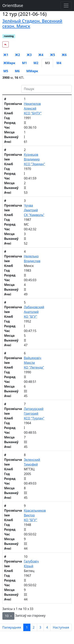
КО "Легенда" (34, 367)
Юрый (29, 566)
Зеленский (32, 460)
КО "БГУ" (30, 317)
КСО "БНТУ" (33, 113)
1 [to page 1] (27, 627)
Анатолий (31, 312)
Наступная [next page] (61, 627)
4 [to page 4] (47, 627)
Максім (29, 363)
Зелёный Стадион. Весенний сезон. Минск (32, 23)
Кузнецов (31, 155)
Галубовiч (31, 561)
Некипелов (32, 104)
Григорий (31, 414)
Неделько (31, 256)
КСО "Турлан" (34, 418)
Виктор (29, 515)
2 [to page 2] (34, 627)
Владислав (32, 261)
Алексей (30, 108)
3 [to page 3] (40, 627)
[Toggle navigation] (66, 6)
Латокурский (34, 409)
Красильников (35, 510)
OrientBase (13, 5)
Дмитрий (31, 210)
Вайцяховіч (33, 358)
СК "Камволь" (34, 215)
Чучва (28, 205)
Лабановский (34, 307)
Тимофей (31, 464)
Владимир (32, 159)
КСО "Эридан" (34, 164)
